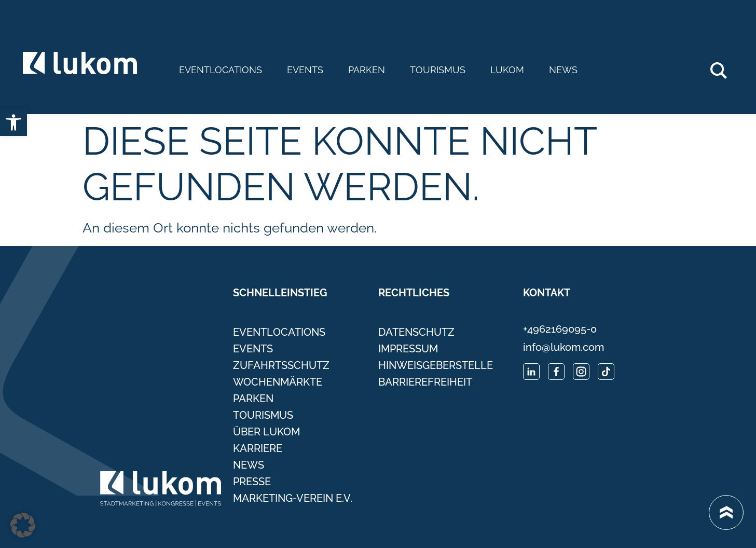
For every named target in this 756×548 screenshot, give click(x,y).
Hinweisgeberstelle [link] (436, 365)
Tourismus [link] (438, 70)
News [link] (563, 70)
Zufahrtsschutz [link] (281, 365)
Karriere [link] (258, 448)
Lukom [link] (507, 70)
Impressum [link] (408, 349)
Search (724, 66)
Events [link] (305, 70)
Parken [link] (367, 70)
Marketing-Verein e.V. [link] (293, 498)
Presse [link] (252, 482)
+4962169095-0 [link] (560, 329)
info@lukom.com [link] (563, 347)
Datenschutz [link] (416, 332)
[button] (23, 525)
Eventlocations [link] (221, 70)
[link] (13, 122)
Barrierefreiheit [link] (425, 382)
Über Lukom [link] (266, 432)
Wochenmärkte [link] (278, 382)
